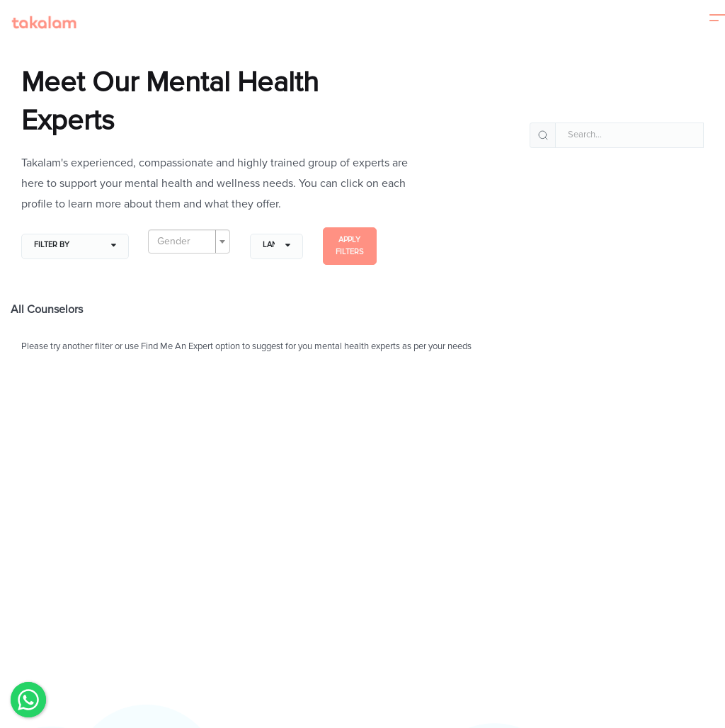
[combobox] (189, 241)
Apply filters (349, 246)
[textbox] (185, 241)
